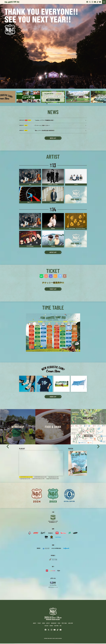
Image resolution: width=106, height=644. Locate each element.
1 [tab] (47, 104)
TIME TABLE (64, 624)
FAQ (61, 626)
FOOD (59, 624)
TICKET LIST (53, 289)
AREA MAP (71, 624)
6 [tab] (57, 104)
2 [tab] (49, 104)
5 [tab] (55, 104)
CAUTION (56, 626)
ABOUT (34, 624)
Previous (8, 445)
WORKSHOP (54, 624)
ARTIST (48, 624)
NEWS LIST (53, 139)
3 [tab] (51, 104)
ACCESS (46, 626)
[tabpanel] (28, 97)
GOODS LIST (53, 397)
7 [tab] (59, 104)
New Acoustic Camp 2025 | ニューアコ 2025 (12, 2)
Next (98, 445)
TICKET (39, 624)
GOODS (51, 626)
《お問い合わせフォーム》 (53, 588)
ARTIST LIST (53, 253)
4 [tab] (53, 104)
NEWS (44, 624)
